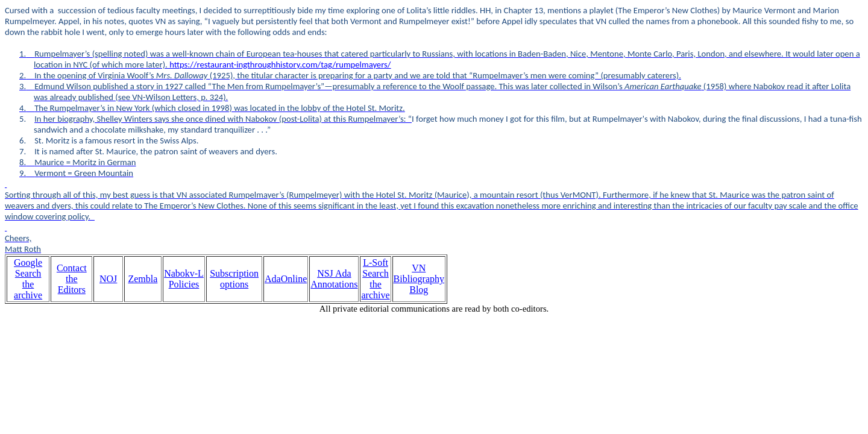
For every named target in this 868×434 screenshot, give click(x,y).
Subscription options (234, 279)
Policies (184, 284)
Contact (72, 268)
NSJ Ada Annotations (334, 279)
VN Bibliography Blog (419, 279)
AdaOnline (286, 279)
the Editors (72, 284)
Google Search (28, 268)
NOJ (108, 279)
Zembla (143, 279)
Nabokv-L (184, 273)
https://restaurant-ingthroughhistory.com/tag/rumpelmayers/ (280, 64)
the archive (28, 290)
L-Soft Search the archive (375, 279)
